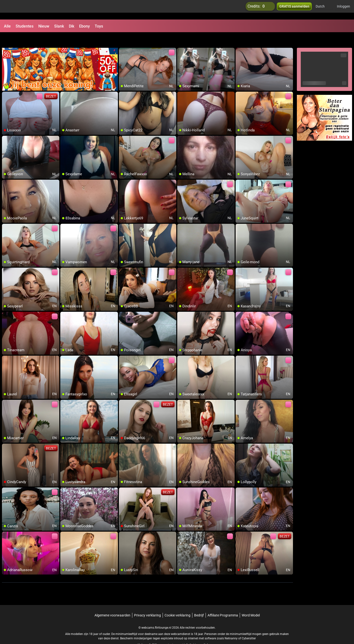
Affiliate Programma (223, 603)
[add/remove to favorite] (123, 39)
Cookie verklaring (177, 603)
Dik (72, 26)
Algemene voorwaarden (112, 603)
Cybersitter (249, 626)
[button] (323, 10)
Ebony (84, 26)
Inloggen (344, 10)
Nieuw (44, 26)
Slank (59, 26)
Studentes (25, 26)
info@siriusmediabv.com (200, 632)
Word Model (251, 603)
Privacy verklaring (147, 603)
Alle (7, 26)
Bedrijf (199, 603)
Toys (99, 26)
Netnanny (231, 626)
